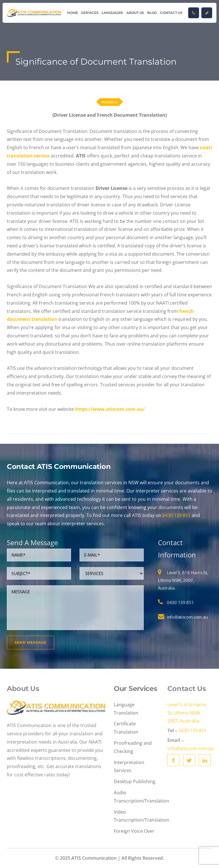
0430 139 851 (177, 515)
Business (110, 102)
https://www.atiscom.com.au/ (110, 409)
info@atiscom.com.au (187, 617)
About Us (135, 13)
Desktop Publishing (135, 781)
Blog (152, 13)
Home (72, 13)
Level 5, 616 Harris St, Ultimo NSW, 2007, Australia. (183, 580)
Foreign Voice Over (134, 831)
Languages (112, 13)
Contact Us (171, 13)
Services (90, 13)
